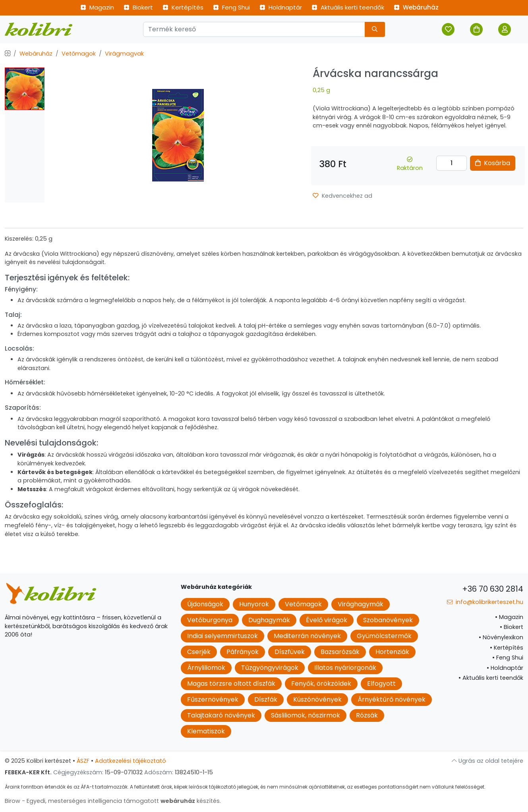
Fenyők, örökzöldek (321, 684)
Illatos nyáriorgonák (345, 668)
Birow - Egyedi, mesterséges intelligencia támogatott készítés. (113, 801)
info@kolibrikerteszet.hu (485, 602)
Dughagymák (269, 620)
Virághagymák (361, 604)
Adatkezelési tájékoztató (131, 761)
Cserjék (199, 652)
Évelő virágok (327, 620)
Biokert (138, 7)
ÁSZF (83, 761)
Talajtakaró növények (221, 715)
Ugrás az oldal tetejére (487, 761)
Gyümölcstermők (384, 636)
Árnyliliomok (206, 668)
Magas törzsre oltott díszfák (231, 684)
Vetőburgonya (210, 620)
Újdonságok (205, 604)
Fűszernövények (213, 699)
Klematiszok (206, 731)
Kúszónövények (317, 699)
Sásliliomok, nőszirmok (306, 715)
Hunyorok (254, 604)
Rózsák (367, 715)
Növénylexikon (501, 637)
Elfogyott (381, 684)
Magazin (97, 7)
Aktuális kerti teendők (348, 7)
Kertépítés (183, 7)
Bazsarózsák (340, 652)
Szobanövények (388, 620)
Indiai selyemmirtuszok (222, 636)
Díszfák (266, 699)
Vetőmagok (79, 54)
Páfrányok (243, 652)
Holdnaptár (281, 7)
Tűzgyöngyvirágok (270, 668)
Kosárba (493, 163)
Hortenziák (392, 652)
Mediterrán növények (307, 636)
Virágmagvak (124, 54)
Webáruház (416, 7)
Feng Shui (231, 7)
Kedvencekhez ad (342, 196)
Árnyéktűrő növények (392, 699)
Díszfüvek (290, 652)
